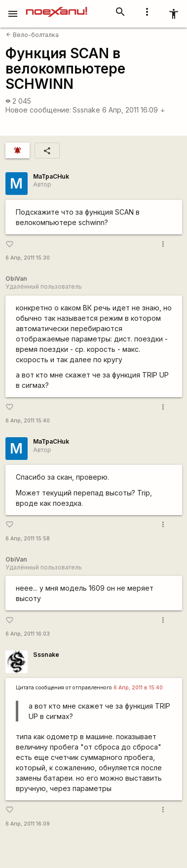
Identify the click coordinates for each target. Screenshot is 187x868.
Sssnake (86, 110)
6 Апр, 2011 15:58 (28, 539)
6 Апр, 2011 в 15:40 (138, 688)
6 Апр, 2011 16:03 (28, 634)
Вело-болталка (32, 35)
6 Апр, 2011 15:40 (28, 421)
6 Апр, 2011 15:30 (28, 258)
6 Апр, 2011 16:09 (134, 110)
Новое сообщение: (38, 110)
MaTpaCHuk (51, 176)
